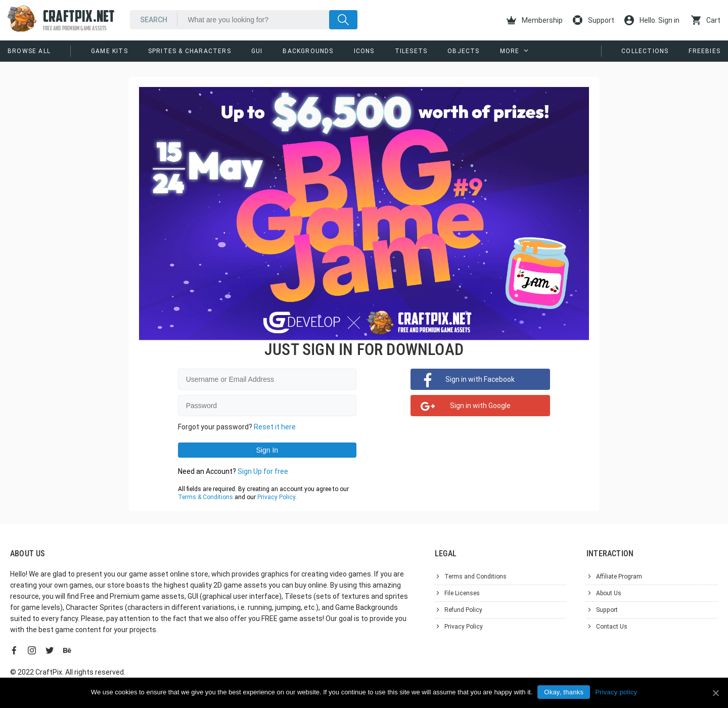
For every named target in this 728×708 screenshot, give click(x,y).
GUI (257, 51)
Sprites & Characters (190, 51)
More (510, 51)
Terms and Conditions (475, 577)
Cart (706, 20)
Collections (645, 51)
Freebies (704, 51)
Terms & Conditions (206, 497)
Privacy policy (616, 692)
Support (594, 20)
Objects (463, 51)
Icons (364, 51)
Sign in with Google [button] (480, 406)
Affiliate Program (619, 577)
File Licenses (462, 593)
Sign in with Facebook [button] (480, 379)
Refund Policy (463, 610)
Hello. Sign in (652, 20)
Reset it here (275, 427)
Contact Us (612, 627)
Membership (535, 20)
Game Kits (109, 51)
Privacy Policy (276, 497)
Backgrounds (308, 51)
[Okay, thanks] (715, 693)
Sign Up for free (263, 471)
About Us (609, 593)
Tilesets (411, 51)
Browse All (29, 51)
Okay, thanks (564, 692)
